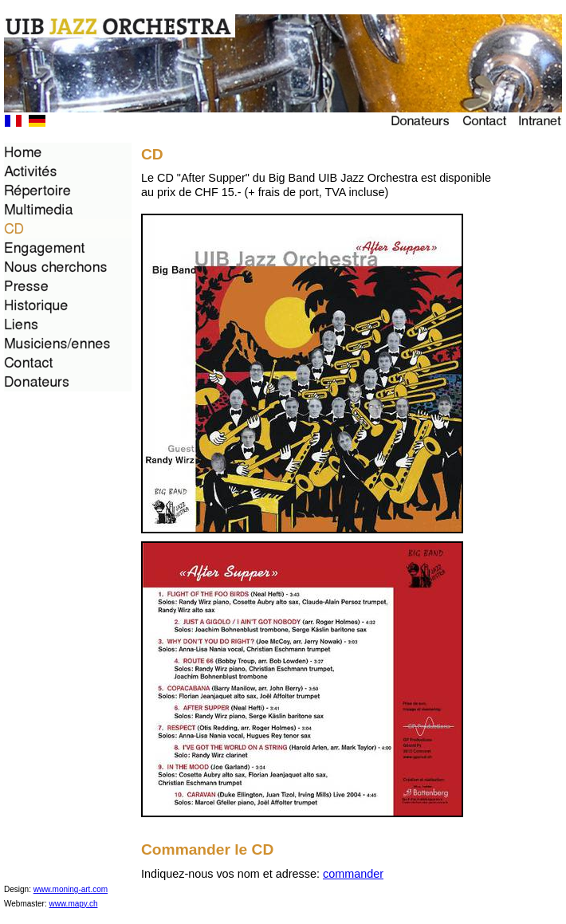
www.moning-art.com (71, 889)
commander (353, 874)
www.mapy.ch (74, 904)
